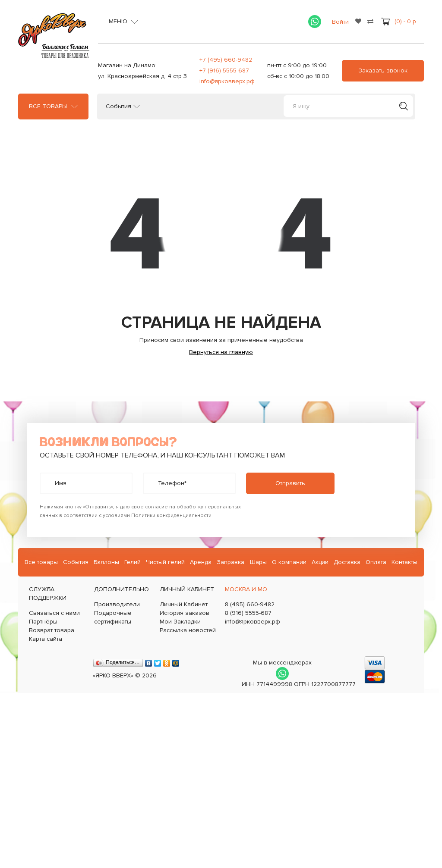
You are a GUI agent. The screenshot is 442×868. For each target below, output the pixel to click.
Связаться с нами (54, 613)
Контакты (404, 562)
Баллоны (106, 562)
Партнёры (43, 622)
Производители (117, 604)
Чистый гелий (165, 562)
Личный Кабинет (184, 604)
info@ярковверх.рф (227, 81)
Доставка (347, 562)
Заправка (230, 562)
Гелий (133, 562)
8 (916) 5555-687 (248, 613)
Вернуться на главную (221, 352)
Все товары (48, 107)
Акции (320, 562)
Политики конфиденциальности (171, 515)
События (118, 107)
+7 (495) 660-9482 (226, 60)
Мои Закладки (180, 622)
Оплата (376, 562)
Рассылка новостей (188, 630)
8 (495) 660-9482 (250, 604)
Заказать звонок (383, 71)
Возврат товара (52, 630)
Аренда (201, 562)
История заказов (185, 613)
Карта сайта (46, 639)
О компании (289, 562)
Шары (258, 562)
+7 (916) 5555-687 (224, 71)
